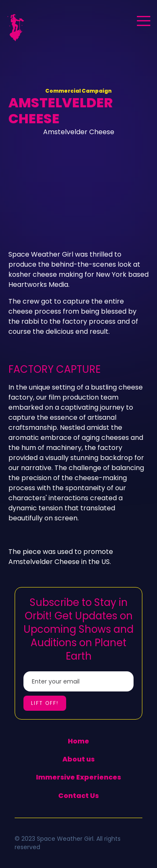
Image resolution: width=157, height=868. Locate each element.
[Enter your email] (78, 681)
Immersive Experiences (78, 777)
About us (78, 759)
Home (78, 741)
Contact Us (78, 796)
